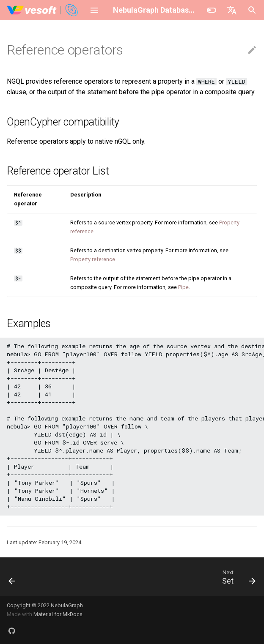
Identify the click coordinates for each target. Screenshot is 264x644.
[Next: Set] (237, 577)
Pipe (183, 287)
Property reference (93, 259)
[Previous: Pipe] (13, 577)
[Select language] (232, 10)
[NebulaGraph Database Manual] (43, 10)
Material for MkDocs (58, 614)
